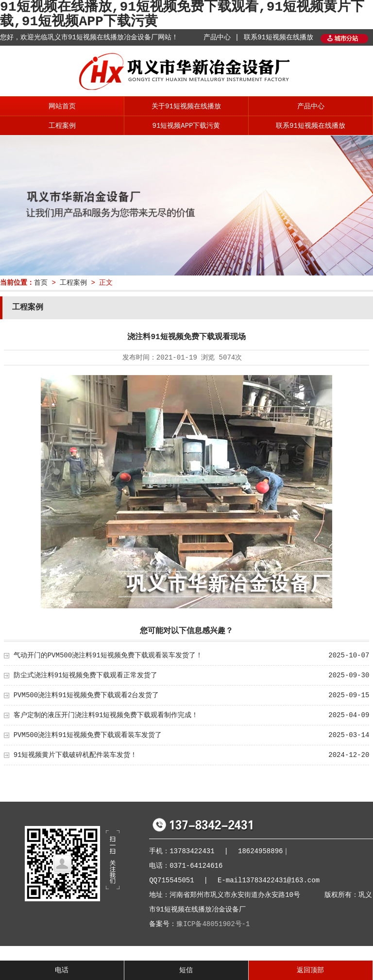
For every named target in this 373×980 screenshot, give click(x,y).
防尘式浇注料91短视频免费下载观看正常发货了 (86, 675)
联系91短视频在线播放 (279, 37)
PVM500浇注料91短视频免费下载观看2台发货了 (86, 695)
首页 (41, 283)
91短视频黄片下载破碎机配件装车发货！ (76, 755)
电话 (62, 970)
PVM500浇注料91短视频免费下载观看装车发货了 (88, 735)
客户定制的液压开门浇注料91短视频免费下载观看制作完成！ (106, 715)
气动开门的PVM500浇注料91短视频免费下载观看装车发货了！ (108, 655)
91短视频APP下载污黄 (186, 126)
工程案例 (62, 126)
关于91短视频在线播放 (186, 106)
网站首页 (62, 106)
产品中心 (311, 106)
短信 (186, 970)
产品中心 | (221, 37)
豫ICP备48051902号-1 (213, 924)
